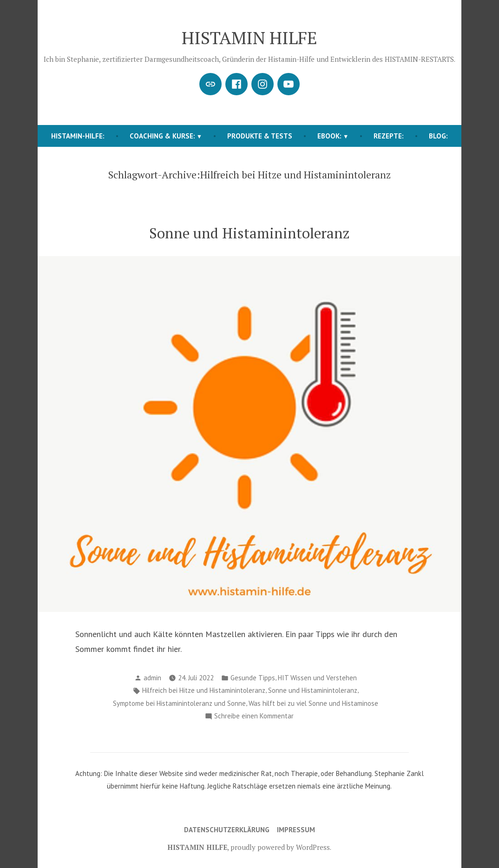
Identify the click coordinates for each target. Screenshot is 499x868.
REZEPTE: (389, 136)
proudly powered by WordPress (280, 847)
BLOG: (438, 136)
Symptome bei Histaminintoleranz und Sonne (179, 703)
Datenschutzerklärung (227, 830)
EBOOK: (329, 136)
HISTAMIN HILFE (249, 38)
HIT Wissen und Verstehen (317, 678)
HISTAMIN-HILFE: (78, 136)
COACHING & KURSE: (162, 136)
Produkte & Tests (260, 136)
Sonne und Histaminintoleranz (249, 233)
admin (152, 678)
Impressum (296, 830)
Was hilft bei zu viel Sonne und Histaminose (313, 703)
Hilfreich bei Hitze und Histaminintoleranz (204, 690)
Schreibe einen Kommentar (254, 716)
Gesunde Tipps (253, 678)
